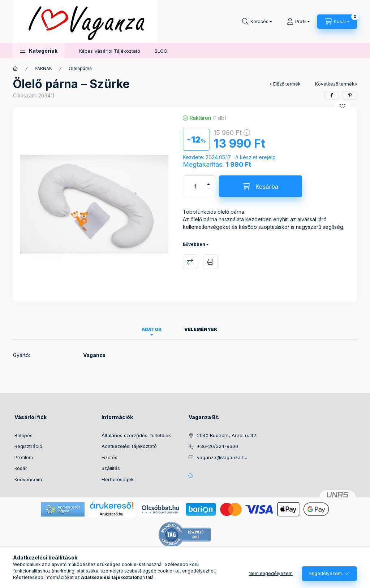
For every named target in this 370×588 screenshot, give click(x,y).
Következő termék (335, 84)
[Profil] (298, 22)
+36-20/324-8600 (218, 446)
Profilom (24, 457)
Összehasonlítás (190, 262)
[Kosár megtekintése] (337, 22)
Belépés (23, 435)
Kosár (21, 468)
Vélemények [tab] (201, 329)
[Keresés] (257, 22)
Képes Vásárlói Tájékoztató (110, 51)
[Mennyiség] (195, 186)
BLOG (161, 51)
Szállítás (111, 468)
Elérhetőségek (118, 479)
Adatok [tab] (152, 329)
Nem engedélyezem (271, 573)
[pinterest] (350, 95)
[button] (39, 51)
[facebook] (332, 95)
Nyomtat (210, 262)
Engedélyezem (326, 573)
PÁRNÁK (43, 68)
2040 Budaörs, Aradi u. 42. (227, 435)
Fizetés (109, 457)
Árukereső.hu (111, 514)
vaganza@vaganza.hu (222, 457)
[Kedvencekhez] (343, 106)
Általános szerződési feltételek (136, 435)
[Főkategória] (16, 69)
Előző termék (287, 84)
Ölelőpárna (80, 68)
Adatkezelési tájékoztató (129, 446)
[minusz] (208, 191)
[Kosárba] (261, 186)
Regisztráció (28, 446)
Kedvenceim (28, 479)
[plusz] (208, 181)
